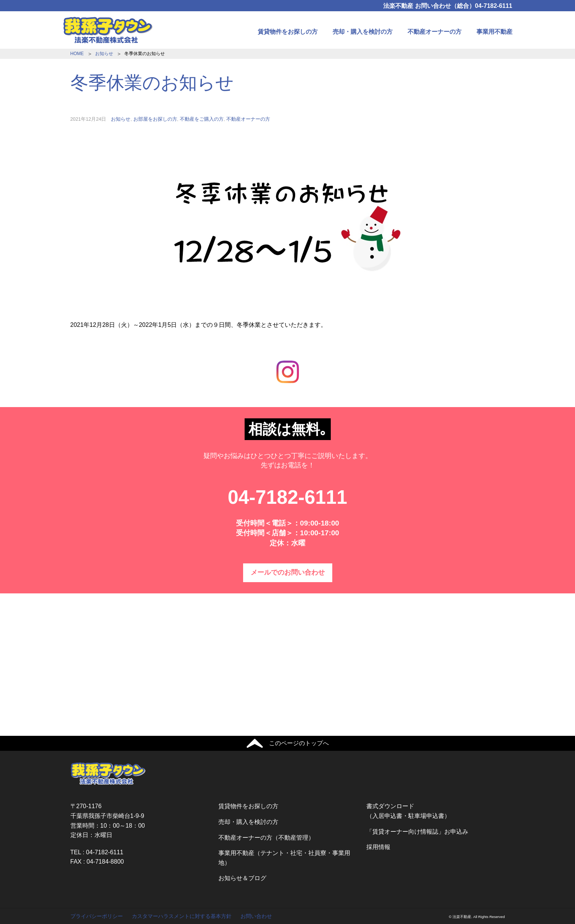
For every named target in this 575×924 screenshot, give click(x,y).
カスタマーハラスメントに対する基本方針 (182, 916)
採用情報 (378, 847)
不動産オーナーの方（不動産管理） (266, 838)
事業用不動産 (494, 32)
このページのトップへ (299, 743)
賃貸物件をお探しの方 (288, 32)
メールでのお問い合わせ (288, 572)
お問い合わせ (256, 916)
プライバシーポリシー (97, 916)
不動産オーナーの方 (435, 32)
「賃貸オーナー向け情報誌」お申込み (417, 832)
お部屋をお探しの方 (155, 119)
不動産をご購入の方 (202, 119)
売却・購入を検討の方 (363, 32)
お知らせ (104, 54)
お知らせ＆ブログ (242, 878)
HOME (77, 54)
